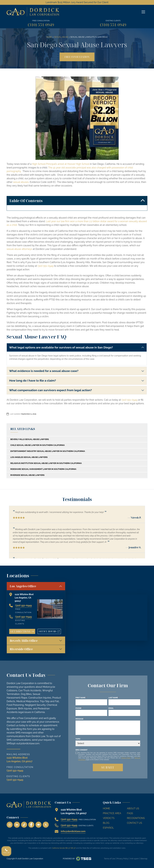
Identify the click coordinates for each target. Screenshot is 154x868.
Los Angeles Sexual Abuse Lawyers (29, 457)
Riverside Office (21, 649)
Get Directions (22, 631)
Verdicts (109, 818)
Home (49, 37)
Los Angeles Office (23, 586)
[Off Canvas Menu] (143, 12)
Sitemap (144, 859)
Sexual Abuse (61, 37)
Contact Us (134, 823)
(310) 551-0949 (41, 25)
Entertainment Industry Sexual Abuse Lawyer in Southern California (48, 451)
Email (112, 708)
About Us (133, 808)
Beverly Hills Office (24, 641)
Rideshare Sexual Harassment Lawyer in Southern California (43, 469)
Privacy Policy (126, 758)
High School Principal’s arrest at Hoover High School (61, 164)
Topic (78, 739)
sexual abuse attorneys (19, 249)
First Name (81, 698)
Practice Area (112, 813)
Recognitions (136, 818)
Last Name (114, 698)
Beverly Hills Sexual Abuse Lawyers (30, 439)
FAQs (130, 813)
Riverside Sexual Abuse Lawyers (27, 475)
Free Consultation (77, 57)
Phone (79, 708)
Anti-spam (134, 859)
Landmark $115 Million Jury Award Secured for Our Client (77, 2)
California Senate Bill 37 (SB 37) (64, 848)
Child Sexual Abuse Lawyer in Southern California (38, 445)
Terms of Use (109, 859)
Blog (106, 823)
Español (108, 828)
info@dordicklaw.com (73, 831)
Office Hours (50, 632)
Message (80, 719)
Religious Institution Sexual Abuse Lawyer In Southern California (46, 463)
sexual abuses (21, 182)
